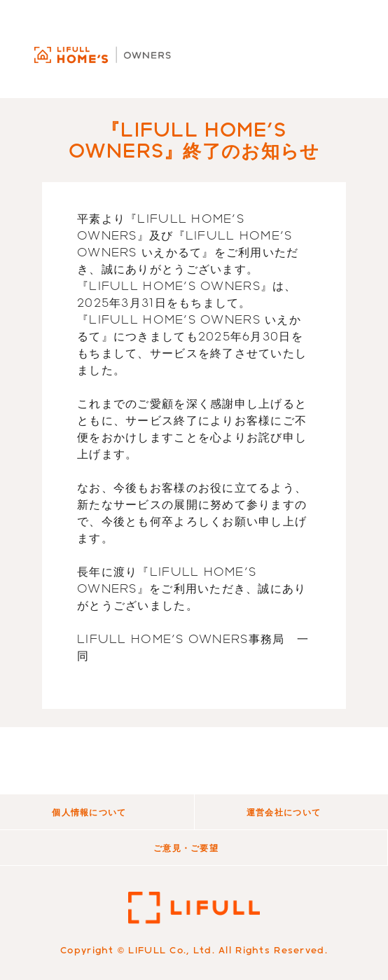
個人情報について (89, 812)
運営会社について (284, 812)
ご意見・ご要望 (186, 848)
